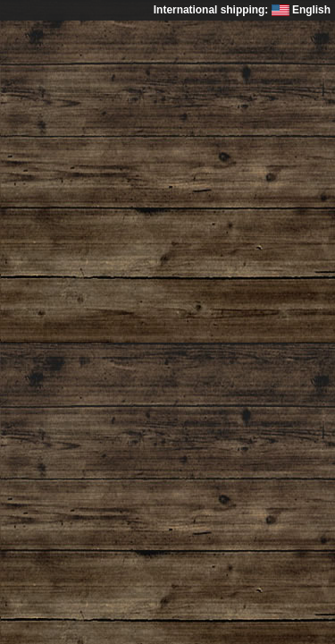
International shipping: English (242, 10)
